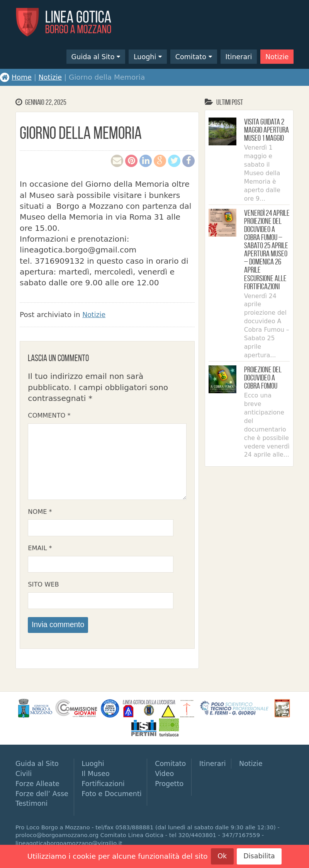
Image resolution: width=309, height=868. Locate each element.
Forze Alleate (38, 790)
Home (16, 77)
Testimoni (32, 810)
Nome (40, 515)
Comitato (185, 56)
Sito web (43, 589)
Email (40, 552)
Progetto (175, 790)
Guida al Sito (83, 56)
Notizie (276, 56)
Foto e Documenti (116, 800)
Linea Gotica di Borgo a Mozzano (66, 22)
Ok (221, 856)
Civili (24, 780)
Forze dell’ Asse (43, 800)
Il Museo (99, 780)
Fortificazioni (107, 790)
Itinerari (236, 56)
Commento (49, 415)
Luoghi (137, 56)
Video (170, 780)
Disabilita (260, 856)
